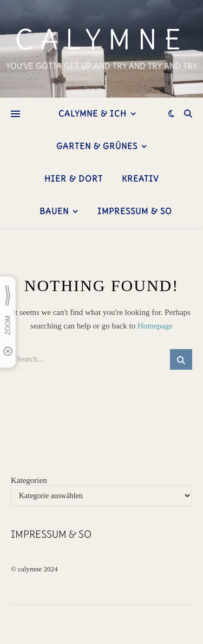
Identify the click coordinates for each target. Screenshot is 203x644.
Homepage (155, 326)
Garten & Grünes (97, 146)
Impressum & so (135, 211)
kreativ (140, 179)
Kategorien (29, 480)
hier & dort (74, 179)
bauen (54, 211)
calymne (101, 40)
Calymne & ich (93, 114)
